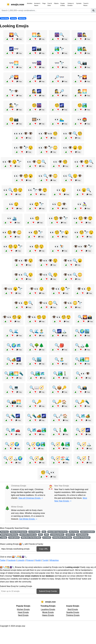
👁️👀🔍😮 (73, 261)
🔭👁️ (14, 91)
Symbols (79, 3)
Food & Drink (50, 4)
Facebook (11, 560)
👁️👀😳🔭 (73, 303)
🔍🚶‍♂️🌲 (60, 430)
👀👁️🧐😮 (23, 176)
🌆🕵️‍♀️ (82, 35)
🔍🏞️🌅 (82, 359)
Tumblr (45, 560)
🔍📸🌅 (14, 402)
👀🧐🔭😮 (59, 232)
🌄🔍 (14, 35)
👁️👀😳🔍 (48, 303)
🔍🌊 (14, 331)
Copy (19, 39)
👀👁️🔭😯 (23, 148)
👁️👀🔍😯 (23, 275)
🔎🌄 (14, 77)
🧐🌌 (59, 105)
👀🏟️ (82, 119)
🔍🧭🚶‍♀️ (84, 458)
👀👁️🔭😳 (48, 148)
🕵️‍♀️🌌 (37, 91)
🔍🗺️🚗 (13, 430)
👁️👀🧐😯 (37, 317)
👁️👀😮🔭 (13, 289)
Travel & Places (86, 4)
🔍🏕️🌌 (14, 359)
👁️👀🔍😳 (73, 275)
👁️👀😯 (37, 289)
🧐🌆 (37, 105)
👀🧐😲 (37, 247)
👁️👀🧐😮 (12, 317)
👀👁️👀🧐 (48, 134)
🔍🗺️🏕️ (83, 416)
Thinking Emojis (73, 615)
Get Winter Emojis (28, 519)
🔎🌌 (37, 77)
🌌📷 (37, 49)
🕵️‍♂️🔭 (14, 105)
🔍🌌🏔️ (59, 331)
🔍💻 (14, 388)
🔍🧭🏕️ (37, 458)
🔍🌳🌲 (37, 345)
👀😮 (61, 190)
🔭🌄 (82, 77)
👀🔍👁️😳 (48, 176)
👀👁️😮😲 (73, 148)
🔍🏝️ (59, 359)
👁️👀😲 (84, 289)
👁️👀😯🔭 (60, 289)
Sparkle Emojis (73, 612)
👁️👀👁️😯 (23, 261)
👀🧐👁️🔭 (58, 218)
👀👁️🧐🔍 (84, 162)
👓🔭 (59, 63)
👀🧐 (35, 218)
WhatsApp (54, 560)
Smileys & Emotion (71, 4)
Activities (30, 3)
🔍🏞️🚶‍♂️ (60, 374)
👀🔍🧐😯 (13, 190)
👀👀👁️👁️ (23, 134)
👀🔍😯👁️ (73, 176)
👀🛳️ (12, 218)
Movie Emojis (48, 612)
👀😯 (14, 204)
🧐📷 (14, 119)
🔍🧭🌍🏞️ (36, 444)
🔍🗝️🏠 (60, 416)
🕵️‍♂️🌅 (82, 91)
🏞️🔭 (59, 49)
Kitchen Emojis (23, 609)
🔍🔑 (37, 402)
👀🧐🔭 (36, 232)
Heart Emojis (23, 612)
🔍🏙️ (37, 359)
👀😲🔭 (37, 204)
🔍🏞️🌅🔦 (14, 374)
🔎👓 (59, 77)
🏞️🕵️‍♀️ (82, 49)
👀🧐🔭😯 (84, 232)
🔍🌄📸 (85, 317)
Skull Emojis (73, 609)
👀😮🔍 (84, 190)
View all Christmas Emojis (31, 498)
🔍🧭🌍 (12, 444)
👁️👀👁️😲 (48, 261)
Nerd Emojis (23, 615)
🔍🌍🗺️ (14, 345)
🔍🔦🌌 (13, 416)
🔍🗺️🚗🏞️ (37, 430)
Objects (56, 3)
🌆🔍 (59, 35)
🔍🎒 (59, 345)
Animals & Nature (37, 4)
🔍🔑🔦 (82, 402)
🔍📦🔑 (59, 388)
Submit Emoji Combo (48, 591)
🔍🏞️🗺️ (38, 374)
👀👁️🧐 (60, 162)
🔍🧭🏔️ (84, 444)
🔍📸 (82, 388)
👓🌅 (14, 63)
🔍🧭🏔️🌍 (13, 458)
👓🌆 (37, 63)
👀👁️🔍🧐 (73, 134)
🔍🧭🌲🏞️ (60, 444)
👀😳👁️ (59, 204)
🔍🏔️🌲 (82, 345)
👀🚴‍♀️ (82, 204)
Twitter (3, 560)
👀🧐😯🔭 (13, 247)
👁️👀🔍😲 (48, 275)
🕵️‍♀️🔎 (59, 91)
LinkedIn (21, 560)
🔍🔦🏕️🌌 (37, 416)
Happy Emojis (48, 615)
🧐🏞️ (82, 105)
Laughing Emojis (48, 609)
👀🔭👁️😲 (38, 190)
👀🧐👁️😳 (12, 232)
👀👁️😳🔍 (37, 162)
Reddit (38, 560)
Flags (44, 3)
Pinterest (30, 560)
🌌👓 (14, 49)
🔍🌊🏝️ (37, 331)
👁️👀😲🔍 (23, 303)
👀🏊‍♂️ (59, 119)
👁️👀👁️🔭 (83, 247)
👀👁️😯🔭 (12, 162)
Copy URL (43, 549)
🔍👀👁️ (83, 374)
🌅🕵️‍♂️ (37, 35)
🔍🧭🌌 (83, 430)
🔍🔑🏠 (59, 402)
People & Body (63, 4)
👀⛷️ (59, 247)
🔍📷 (82, 63)
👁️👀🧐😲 (61, 317)
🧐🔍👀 (48, 472)
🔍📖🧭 (37, 388)
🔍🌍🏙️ (82, 331)
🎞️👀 (37, 119)
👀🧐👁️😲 (83, 218)
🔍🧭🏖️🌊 (60, 458)
